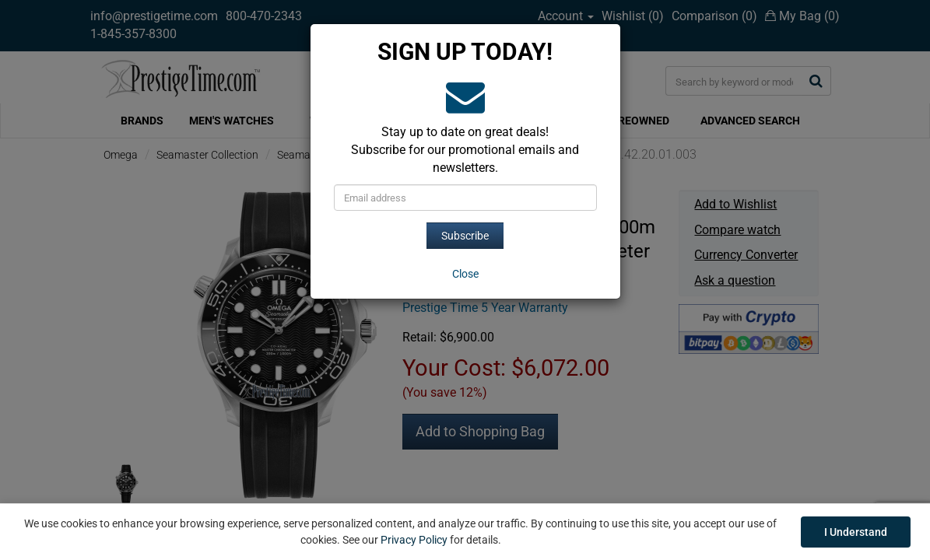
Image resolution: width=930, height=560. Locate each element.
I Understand (856, 532)
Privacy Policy (414, 540)
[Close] (465, 274)
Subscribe (465, 236)
